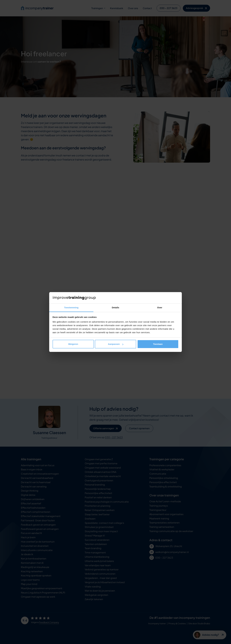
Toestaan (158, 344)
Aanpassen (116, 344)
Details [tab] (115, 307)
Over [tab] (160, 307)
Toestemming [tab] (71, 307)
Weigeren (73, 344)
